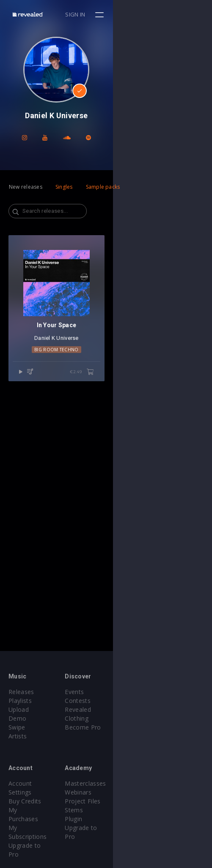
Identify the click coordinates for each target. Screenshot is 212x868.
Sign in (175, 14)
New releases (26, 187)
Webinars (128, 783)
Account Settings (33, 774)
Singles (64, 187)
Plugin (123, 810)
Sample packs (103, 187)
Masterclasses (135, 774)
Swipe (17, 718)
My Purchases (29, 792)
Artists (18, 727)
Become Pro (133, 718)
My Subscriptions (33, 801)
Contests (128, 701)
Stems (124, 801)
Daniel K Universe (106, 437)
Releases (21, 692)
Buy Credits (25, 783)
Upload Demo (29, 709)
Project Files (132, 792)
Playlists (20, 701)
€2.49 (181, 471)
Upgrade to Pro (30, 810)
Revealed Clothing (140, 709)
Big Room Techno (106, 448)
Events (124, 692)
